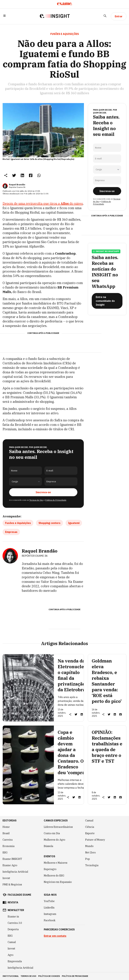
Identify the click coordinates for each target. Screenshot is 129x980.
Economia (9, 846)
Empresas (11, 532)
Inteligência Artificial (15, 872)
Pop (88, 859)
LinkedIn (49, 908)
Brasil (6, 833)
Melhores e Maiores (56, 863)
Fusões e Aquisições (18, 523)
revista (13, 902)
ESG (5, 852)
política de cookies (49, 976)
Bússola (49, 846)
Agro (11, 955)
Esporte (90, 833)
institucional (11, 976)
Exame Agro (10, 865)
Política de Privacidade (56, 500)
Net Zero (90, 852)
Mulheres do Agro (55, 840)
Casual (89, 820)
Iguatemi (74, 523)
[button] (4, 16)
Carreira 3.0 (15, 923)
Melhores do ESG (54, 876)
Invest (6, 878)
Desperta (13, 929)
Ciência (90, 827)
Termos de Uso (36, 500)
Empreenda (15, 961)
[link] (14, 175)
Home (6, 827)
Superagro (50, 869)
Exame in (13, 916)
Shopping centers (49, 523)
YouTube (49, 901)
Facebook (50, 920)
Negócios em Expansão (58, 882)
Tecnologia (92, 865)
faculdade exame (19, 895)
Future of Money (95, 840)
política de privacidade (75, 976)
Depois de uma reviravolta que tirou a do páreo (43, 203)
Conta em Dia (52, 833)
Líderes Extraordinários (58, 827)
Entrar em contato (55, 936)
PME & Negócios (12, 884)
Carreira (8, 840)
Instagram (50, 914)
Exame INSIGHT (12, 859)
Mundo (89, 846)
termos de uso (28, 976)
